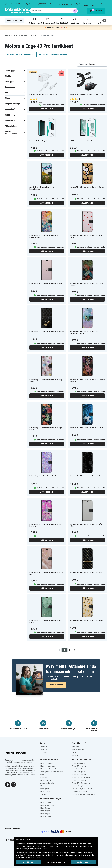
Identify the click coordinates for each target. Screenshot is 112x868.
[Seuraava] (104, 20)
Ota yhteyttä (44, 752)
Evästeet (74, 752)
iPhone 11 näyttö (45, 802)
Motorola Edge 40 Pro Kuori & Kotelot (53, 55)
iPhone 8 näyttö (45, 814)
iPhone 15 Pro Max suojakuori (81, 783)
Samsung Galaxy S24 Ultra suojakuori (83, 794)
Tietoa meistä (76, 747)
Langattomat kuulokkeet (48, 783)
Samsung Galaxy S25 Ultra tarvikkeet (51, 772)
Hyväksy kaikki (83, 862)
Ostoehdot (43, 747)
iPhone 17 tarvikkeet (46, 763)
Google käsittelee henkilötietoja (36, 849)
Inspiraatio (75, 755)
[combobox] (54, 11)
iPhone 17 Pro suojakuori (79, 766)
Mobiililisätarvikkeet (48, 21)
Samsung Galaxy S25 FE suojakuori (82, 789)
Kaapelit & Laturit (62, 21)
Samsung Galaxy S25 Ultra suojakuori (83, 786)
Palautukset (44, 750)
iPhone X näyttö (45, 808)
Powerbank (87, 21)
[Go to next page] (75, 650)
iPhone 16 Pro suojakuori (79, 775)
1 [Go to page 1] (64, 650)
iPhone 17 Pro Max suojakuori (81, 769)
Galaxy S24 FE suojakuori (79, 792)
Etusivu (8, 36)
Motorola (33, 36)
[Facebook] (8, 784)
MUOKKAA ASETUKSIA (56, 862)
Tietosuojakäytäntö (78, 750)
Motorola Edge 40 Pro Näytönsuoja (20, 55)
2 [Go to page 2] (70, 650)
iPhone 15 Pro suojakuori (79, 780)
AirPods (43, 775)
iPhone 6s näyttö (45, 816)
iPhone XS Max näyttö (47, 805)
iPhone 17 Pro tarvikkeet (48, 766)
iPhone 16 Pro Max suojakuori (81, 777)
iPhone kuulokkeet (46, 780)
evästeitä (67, 844)
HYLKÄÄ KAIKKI (29, 862)
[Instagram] (13, 784)
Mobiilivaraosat (34, 21)
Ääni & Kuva (75, 21)
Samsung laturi (45, 789)
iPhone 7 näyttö (45, 811)
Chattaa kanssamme (56, 685)
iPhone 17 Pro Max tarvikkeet (49, 769)
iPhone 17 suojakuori (78, 763)
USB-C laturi (44, 794)
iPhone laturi (44, 786)
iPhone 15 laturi (45, 792)
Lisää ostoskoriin (47, 109)
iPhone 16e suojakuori (79, 772)
